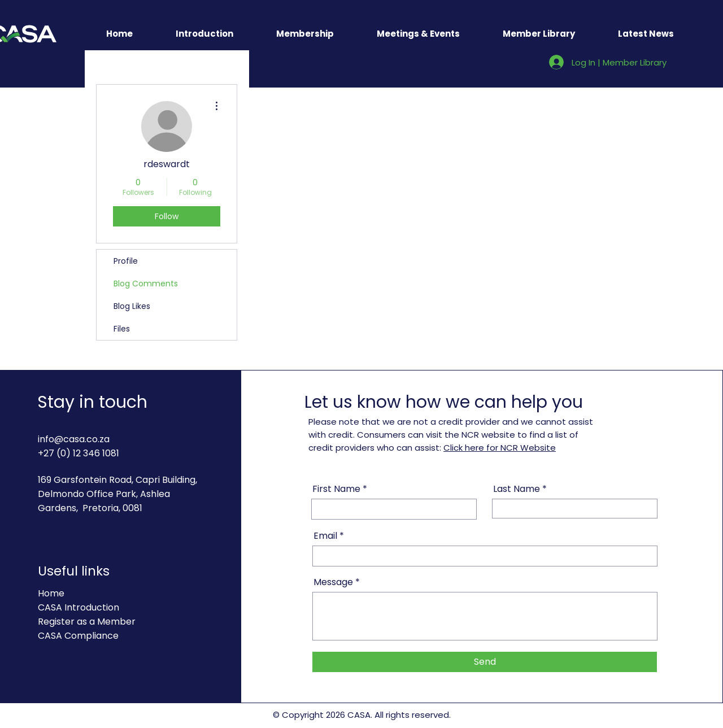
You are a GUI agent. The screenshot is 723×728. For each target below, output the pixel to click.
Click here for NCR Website (500, 448)
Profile (126, 261)
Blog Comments (146, 284)
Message (333, 582)
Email (325, 536)
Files (122, 329)
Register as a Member (87, 622)
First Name (336, 489)
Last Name (517, 489)
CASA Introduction (79, 607)
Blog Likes (132, 306)
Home (51, 593)
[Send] (485, 662)
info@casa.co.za (74, 439)
